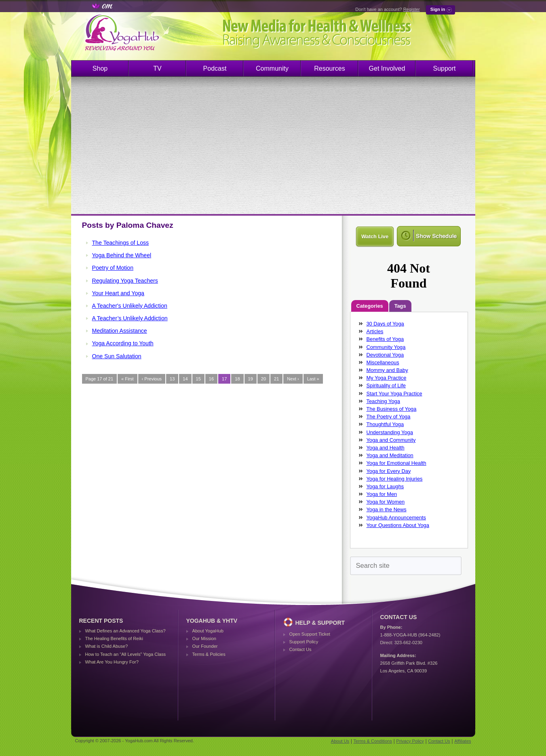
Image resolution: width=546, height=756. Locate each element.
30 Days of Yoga (385, 324)
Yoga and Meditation (390, 455)
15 (198, 379)
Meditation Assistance (120, 331)
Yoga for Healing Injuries (395, 479)
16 (211, 379)
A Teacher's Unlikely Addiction (130, 306)
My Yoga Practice (387, 378)
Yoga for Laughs (385, 486)
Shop (100, 68)
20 (264, 379)
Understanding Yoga (390, 432)
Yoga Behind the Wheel (122, 255)
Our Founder (205, 646)
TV (157, 68)
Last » (313, 379)
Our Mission (204, 638)
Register (412, 9)
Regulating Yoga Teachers (125, 281)
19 (251, 379)
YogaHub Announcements (396, 518)
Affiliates (463, 741)
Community (272, 68)
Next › (293, 379)
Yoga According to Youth (123, 343)
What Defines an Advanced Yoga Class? (125, 631)
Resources (329, 68)
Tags (400, 306)
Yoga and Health (386, 448)
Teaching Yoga (383, 401)
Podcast (215, 68)
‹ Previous (152, 379)
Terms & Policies (209, 654)
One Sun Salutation (117, 356)
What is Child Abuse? (107, 646)
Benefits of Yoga (385, 339)
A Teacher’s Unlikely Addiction (130, 318)
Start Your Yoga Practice (394, 394)
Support (444, 68)
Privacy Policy (410, 741)
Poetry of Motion (113, 268)
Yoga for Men (382, 494)
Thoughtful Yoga (385, 424)
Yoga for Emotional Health (396, 463)
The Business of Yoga (392, 409)
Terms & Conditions (373, 741)
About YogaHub (208, 631)
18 (237, 379)
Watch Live (375, 236)
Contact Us (300, 649)
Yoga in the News (387, 509)
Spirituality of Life (386, 385)
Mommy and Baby (387, 370)
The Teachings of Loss (121, 243)
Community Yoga (386, 347)
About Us (340, 741)
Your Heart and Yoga (118, 293)
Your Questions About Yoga (398, 525)
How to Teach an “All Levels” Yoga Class (126, 654)
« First (128, 379)
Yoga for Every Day (389, 471)
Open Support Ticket (310, 634)
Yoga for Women (386, 502)
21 (276, 379)
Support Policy (304, 642)
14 (185, 379)
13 (172, 379)
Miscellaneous (383, 362)
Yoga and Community (391, 440)
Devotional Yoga (385, 355)
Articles (375, 331)
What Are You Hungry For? (112, 662)
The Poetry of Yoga (389, 417)
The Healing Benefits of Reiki (114, 638)
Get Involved (387, 68)
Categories (370, 306)
